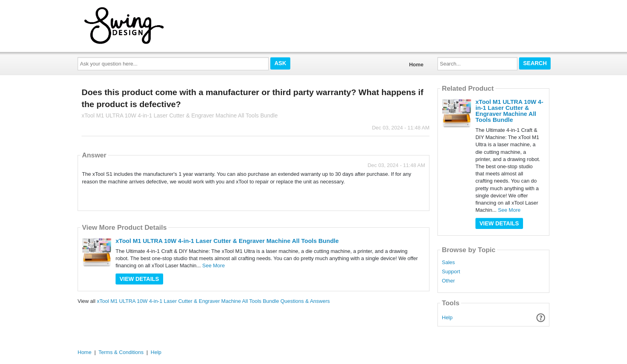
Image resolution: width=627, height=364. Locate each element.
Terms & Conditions (121, 352)
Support (451, 272)
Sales (448, 263)
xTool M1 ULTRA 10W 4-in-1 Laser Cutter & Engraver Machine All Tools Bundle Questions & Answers (213, 301)
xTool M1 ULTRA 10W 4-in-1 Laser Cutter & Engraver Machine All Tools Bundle (227, 241)
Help (447, 317)
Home (416, 65)
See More (214, 266)
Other (448, 281)
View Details (139, 279)
